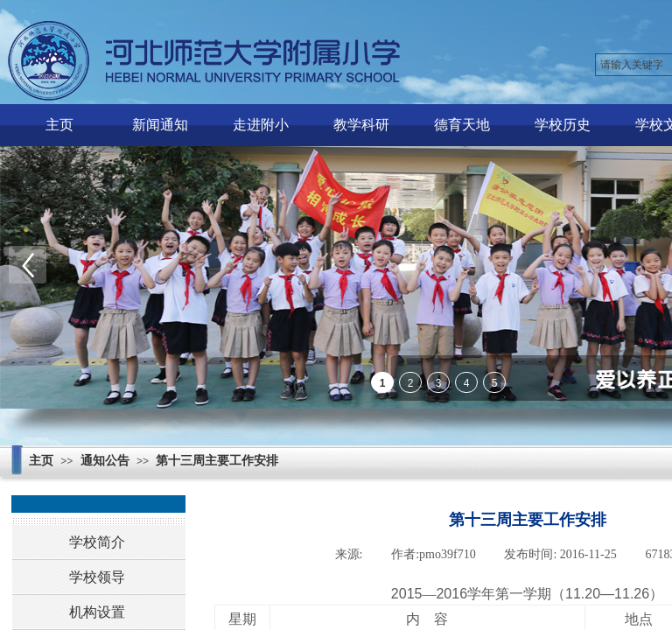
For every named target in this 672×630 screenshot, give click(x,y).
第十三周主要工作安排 (217, 461)
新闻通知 (160, 125)
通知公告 (105, 461)
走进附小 (261, 125)
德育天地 (462, 125)
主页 (59, 125)
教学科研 (361, 125)
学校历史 (563, 125)
